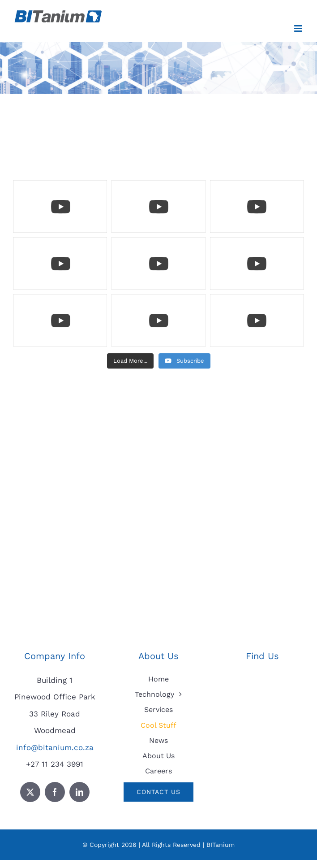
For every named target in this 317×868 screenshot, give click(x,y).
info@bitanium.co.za (55, 747)
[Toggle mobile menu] (299, 28)
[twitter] (30, 792)
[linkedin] (79, 792)
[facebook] (55, 792)
